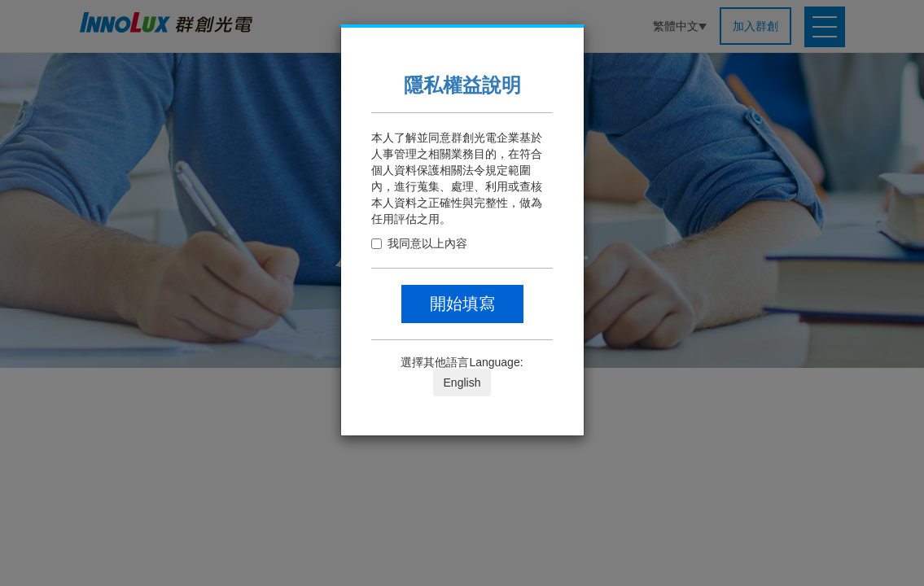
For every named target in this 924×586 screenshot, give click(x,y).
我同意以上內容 (419, 243)
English (462, 383)
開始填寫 (462, 304)
